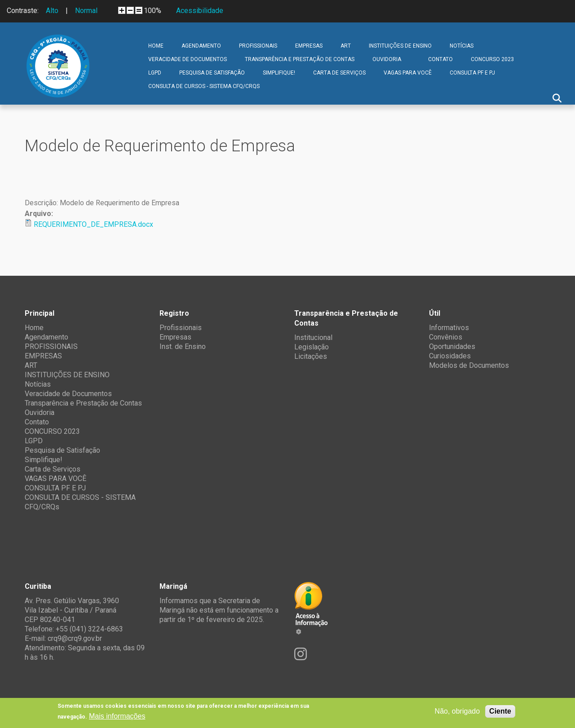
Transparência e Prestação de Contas (300, 59)
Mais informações (117, 716)
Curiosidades (450, 356)
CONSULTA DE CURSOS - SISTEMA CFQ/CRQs (204, 86)
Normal (86, 11)
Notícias (462, 46)
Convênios (446, 337)
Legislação (312, 347)
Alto (52, 11)
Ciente (500, 711)
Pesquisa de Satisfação (212, 73)
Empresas (175, 337)
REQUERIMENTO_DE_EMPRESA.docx (93, 224)
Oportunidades (452, 346)
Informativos (449, 328)
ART (346, 46)
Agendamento (201, 46)
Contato (440, 59)
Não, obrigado (458, 711)
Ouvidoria (387, 59)
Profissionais (181, 328)
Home (156, 46)
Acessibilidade (200, 11)
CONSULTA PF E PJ (472, 73)
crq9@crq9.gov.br (75, 638)
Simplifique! (279, 73)
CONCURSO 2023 (492, 59)
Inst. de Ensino (183, 346)
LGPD (155, 73)
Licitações (311, 356)
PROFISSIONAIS (258, 46)
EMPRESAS (309, 46)
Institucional (313, 338)
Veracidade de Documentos (188, 59)
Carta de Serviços (339, 73)
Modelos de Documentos (469, 365)
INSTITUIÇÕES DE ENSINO (400, 46)
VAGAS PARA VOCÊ (408, 73)
